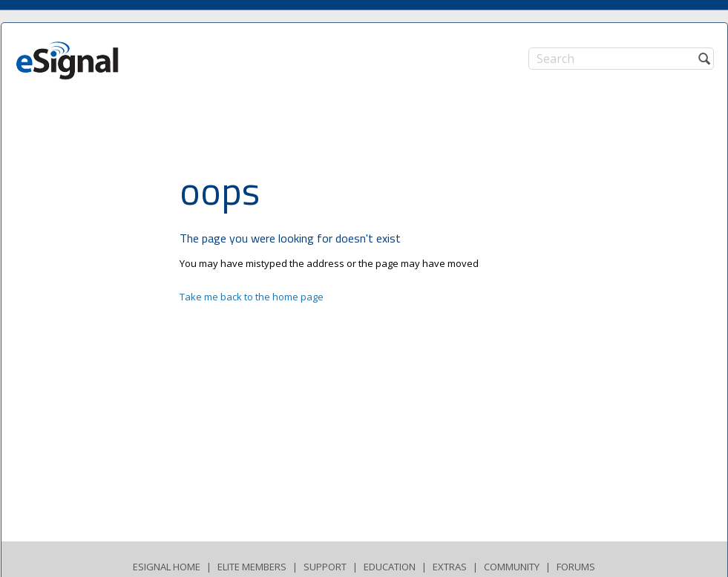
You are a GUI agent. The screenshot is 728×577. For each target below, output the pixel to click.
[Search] (621, 59)
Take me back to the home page (252, 297)
